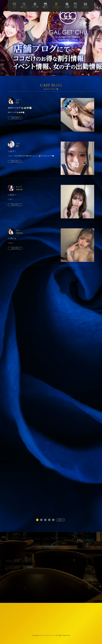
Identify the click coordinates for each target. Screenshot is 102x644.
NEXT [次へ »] (60, 520)
